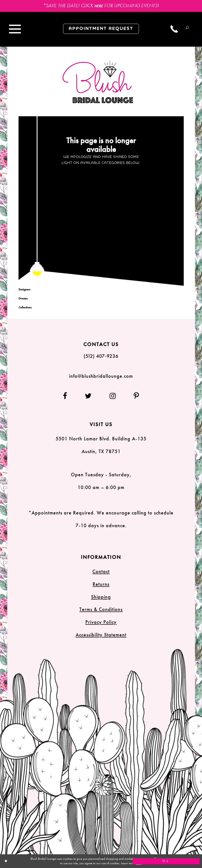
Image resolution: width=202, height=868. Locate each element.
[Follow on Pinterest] (132, 396)
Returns (101, 584)
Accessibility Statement (101, 635)
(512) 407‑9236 (101, 356)
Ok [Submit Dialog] (166, 861)
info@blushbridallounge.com (101, 376)
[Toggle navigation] (15, 29)
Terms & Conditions (101, 609)
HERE (99, 6)
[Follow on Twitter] (88, 396)
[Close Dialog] (36, 861)
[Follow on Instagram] (113, 396)
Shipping (101, 597)
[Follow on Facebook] (69, 396)
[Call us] (174, 29)
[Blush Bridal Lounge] (98, 82)
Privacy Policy (101, 622)
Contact (101, 571)
